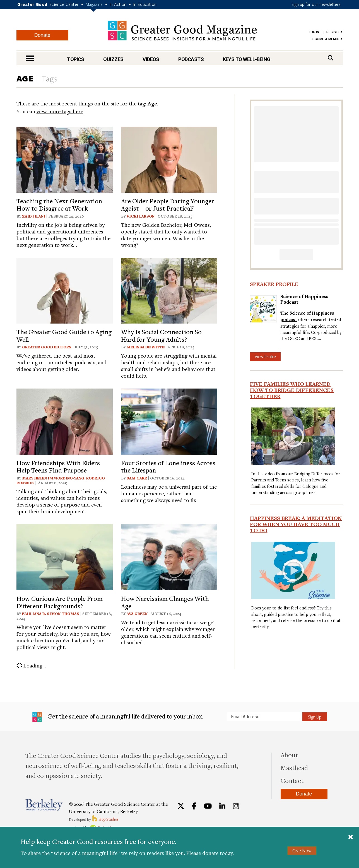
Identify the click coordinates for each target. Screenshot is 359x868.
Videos (151, 59)
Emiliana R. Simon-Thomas (51, 614)
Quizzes (113, 59)
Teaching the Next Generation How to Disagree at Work (59, 204)
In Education (145, 4)
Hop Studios (105, 819)
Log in (314, 32)
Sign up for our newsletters (316, 4)
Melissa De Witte (146, 347)
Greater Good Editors (47, 347)
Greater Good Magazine (182, 31)
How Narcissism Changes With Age (165, 602)
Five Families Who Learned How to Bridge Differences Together (292, 390)
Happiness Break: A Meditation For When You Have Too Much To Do (296, 524)
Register (334, 32)
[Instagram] (236, 806)
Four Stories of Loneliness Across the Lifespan (168, 466)
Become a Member (326, 39)
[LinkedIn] (222, 806)
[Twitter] (181, 806)
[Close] (351, 838)
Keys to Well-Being (247, 59)
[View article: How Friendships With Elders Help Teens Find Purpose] (65, 421)
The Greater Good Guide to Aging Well (64, 335)
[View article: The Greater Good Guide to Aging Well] (65, 290)
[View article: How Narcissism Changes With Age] (169, 556)
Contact (292, 780)
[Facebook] (194, 806)
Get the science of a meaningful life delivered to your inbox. (118, 717)
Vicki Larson (141, 216)
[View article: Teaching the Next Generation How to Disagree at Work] (65, 159)
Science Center (64, 4)
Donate (42, 35)
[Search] (331, 58)
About (289, 755)
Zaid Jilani (34, 216)
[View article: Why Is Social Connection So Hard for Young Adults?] (169, 290)
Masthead (294, 768)
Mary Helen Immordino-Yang (53, 478)
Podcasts (191, 59)
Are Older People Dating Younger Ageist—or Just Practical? (168, 204)
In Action (118, 4)
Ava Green (137, 614)
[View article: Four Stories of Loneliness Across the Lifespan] (169, 421)
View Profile (265, 356)
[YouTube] (208, 806)
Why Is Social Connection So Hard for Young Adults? (161, 335)
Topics (76, 59)
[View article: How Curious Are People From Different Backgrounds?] (65, 556)
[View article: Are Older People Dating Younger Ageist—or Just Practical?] (169, 159)
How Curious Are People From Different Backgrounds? (60, 602)
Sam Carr (137, 478)
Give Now (302, 851)
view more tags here (60, 111)
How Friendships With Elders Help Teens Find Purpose (58, 466)
